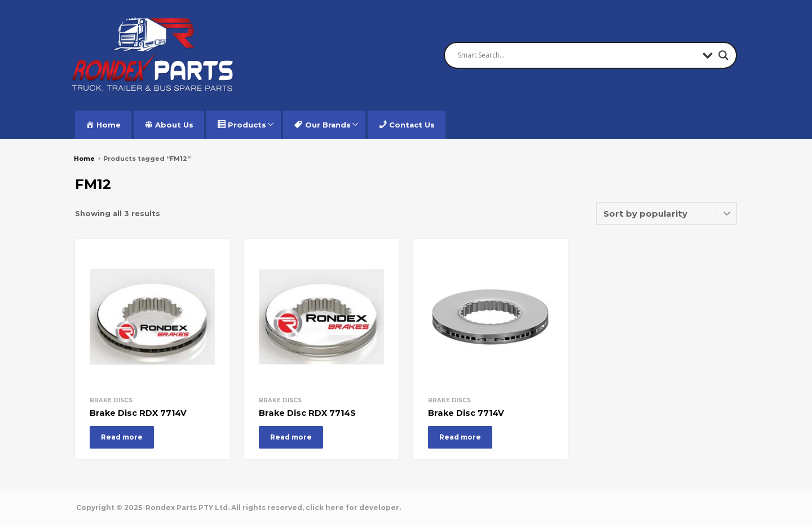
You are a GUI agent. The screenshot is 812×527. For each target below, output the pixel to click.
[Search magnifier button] (723, 55)
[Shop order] (667, 213)
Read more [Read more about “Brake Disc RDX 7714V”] (122, 437)
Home (84, 159)
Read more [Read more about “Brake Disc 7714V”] (460, 437)
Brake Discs (111, 400)
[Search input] (577, 55)
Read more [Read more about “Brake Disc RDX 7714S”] (291, 437)
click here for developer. (353, 508)
